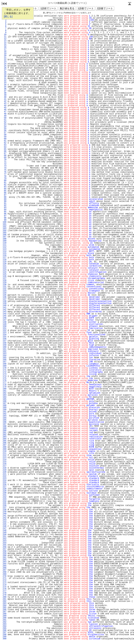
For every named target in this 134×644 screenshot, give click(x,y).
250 (5, 535)
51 (5, 120)
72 (5, 164)
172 (5, 372)
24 (5, 64)
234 (5, 501)
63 (5, 145)
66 (5, 151)
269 (5, 574)
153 (5, 333)
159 (5, 345)
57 (5, 133)
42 (5, 101)
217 (5, 466)
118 (5, 260)
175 (5, 378)
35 (5, 87)
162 (5, 351)
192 (5, 414)
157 (5, 341)
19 (5, 53)
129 (5, 283)
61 (5, 141)
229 (5, 491)
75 (5, 170)
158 (5, 343)
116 (5, 256)
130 (5, 285)
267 (5, 570)
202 (5, 435)
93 (5, 208)
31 (5, 78)
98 (5, 218)
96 (5, 214)
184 (5, 397)
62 (5, 143)
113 (5, 249)
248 (5, 530)
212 (5, 455)
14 (5, 43)
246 (5, 526)
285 (5, 608)
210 (5, 451)
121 (5, 266)
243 (5, 520)
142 (5, 310)
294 (5, 626)
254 (5, 543)
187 (5, 403)
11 (5, 37)
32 (5, 81)
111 (5, 245)
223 (5, 478)
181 (5, 391)
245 (5, 524)
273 (5, 583)
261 (5, 558)
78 (5, 176)
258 (5, 551)
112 (5, 247)
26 (5, 68)
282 (5, 601)
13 (5, 41)
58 (5, 135)
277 (5, 591)
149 (5, 324)
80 (5, 181)
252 (5, 539)
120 (5, 264)
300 (5, 639)
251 (5, 537)
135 (5, 295)
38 (5, 93)
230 (5, 493)
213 (5, 458)
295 (5, 628)
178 (5, 385)
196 (5, 422)
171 (5, 370)
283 (5, 603)
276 (5, 589)
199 (5, 428)
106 (5, 235)
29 (5, 74)
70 (5, 160)
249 (5, 533)
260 (5, 555)
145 (5, 316)
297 (5, 633)
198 (5, 426)
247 (5, 528)
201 (5, 433)
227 (5, 487)
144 (5, 314)
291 (5, 620)
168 (5, 364)
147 (5, 320)
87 (5, 195)
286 (5, 610)
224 (5, 480)
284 (5, 605)
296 (5, 630)
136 (5, 297)
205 (5, 441)
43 (5, 103)
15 (5, 45)
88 (5, 197)
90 (5, 201)
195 (5, 420)
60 (5, 139)
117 (5, 258)
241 (5, 516)
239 (5, 512)
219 (5, 470)
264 (5, 564)
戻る (4, 4)
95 (5, 212)
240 (5, 514)
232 (5, 497)
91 (5, 203)
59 (5, 137)
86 (5, 193)
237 (5, 508)
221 (5, 474)
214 (5, 460)
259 (5, 553)
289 (5, 616)
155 (5, 337)
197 (5, 424)
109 (5, 241)
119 (5, 262)
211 (5, 453)
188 (5, 405)
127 (5, 278)
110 (5, 243)
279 (5, 595)
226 (5, 485)
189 (5, 408)
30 (5, 76)
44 (5, 106)
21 (5, 58)
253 (5, 541)
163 (5, 353)
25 (5, 66)
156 (5, 339)
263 (5, 562)
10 (5, 35)
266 (5, 568)
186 (5, 401)
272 (5, 580)
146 (5, 318)
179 (5, 387)
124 (5, 272)
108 (5, 239)
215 (5, 462)
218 (5, 468)
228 (5, 489)
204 (5, 439)
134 (5, 293)
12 (5, 39)
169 (5, 366)
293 (5, 624)
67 (5, 153)
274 (5, 585)
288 (5, 614)
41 (5, 99)
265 (5, 566)
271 (5, 578)
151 (5, 328)
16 (5, 47)
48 (5, 114)
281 (5, 599)
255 (5, 545)
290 (5, 618)
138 (5, 301)
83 (5, 187)
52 (5, 122)
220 (5, 472)
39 (5, 95)
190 (5, 410)
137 (5, 299)
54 (5, 126)
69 (5, 158)
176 (5, 380)
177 (5, 383)
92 (5, 206)
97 (5, 216)
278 (5, 593)
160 (5, 347)
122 (5, 268)
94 (5, 210)
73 (5, 166)
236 (5, 505)
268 (5, 572)
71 (5, 162)
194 (5, 418)
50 (5, 118)
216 (5, 464)
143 (5, 312)
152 (5, 331)
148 (5, 322)
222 (5, 476)
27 (5, 70)
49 (5, 116)
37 (5, 91)
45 (5, 108)
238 (5, 510)
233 (5, 499)
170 (5, 368)
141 (5, 308)
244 (5, 522)
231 (5, 495)
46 (5, 110)
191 (5, 412)
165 (5, 358)
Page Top (130, 4)
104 (5, 231)
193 (5, 416)
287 (5, 612)
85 (5, 191)
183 (5, 395)
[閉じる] (8, 16)
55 (5, 128)
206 (5, 443)
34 (5, 85)
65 (5, 149)
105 (5, 233)
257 (5, 549)
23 (5, 62)
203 (5, 437)
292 (5, 622)
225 (5, 483)
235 (5, 503)
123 (5, 270)
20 (5, 56)
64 (5, 147)
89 (5, 199)
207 (5, 445)
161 (5, 349)
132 (5, 289)
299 (5, 637)
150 (5, 326)
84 (5, 189)
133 (5, 291)
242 (5, 518)
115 (5, 253)
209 (5, 449)
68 (5, 156)
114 (5, 251)
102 (5, 226)
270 (5, 576)
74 (5, 168)
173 (5, 374)
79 (5, 178)
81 (5, 183)
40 (5, 97)
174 (5, 376)
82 (5, 185)
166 (5, 360)
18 (5, 51)
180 (5, 389)
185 (5, 399)
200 (5, 430)
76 (5, 172)
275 (5, 587)
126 (5, 276)
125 (5, 274)
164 (5, 356)
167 (5, 362)
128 (5, 281)
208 (5, 447)
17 (5, 49)
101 (5, 224)
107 (5, 237)
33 (5, 83)
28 (5, 72)
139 (5, 303)
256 (5, 547)
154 (5, 335)
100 (5, 222)
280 (5, 597)
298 (5, 635)
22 (5, 60)
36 (5, 89)
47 (5, 112)
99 (5, 220)
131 (5, 287)
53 (5, 124)
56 (5, 131)
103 (5, 228)
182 (5, 393)
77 (5, 174)
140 (5, 306)
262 (5, 560)
